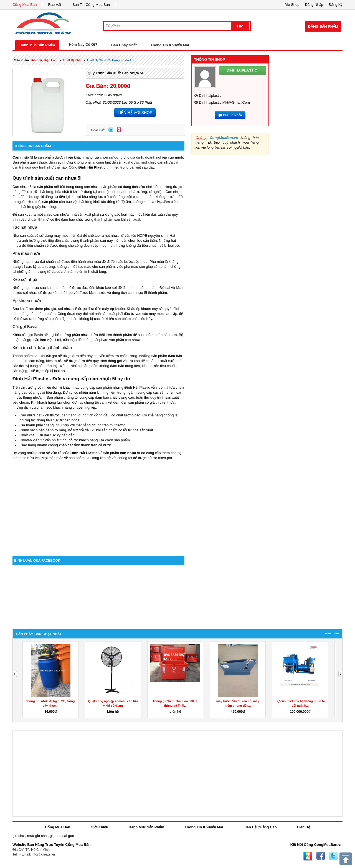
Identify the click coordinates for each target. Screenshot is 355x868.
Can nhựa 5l (23, 157)
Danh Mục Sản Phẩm (37, 45)
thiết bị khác (72, 60)
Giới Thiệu (99, 827)
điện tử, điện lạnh (45, 60)
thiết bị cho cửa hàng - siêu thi (110, 60)
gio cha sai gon (62, 836)
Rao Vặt (55, 5)
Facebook (321, 856)
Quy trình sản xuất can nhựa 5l (115, 73)
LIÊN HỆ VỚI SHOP (135, 113)
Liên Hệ (304, 827)
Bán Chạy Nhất (124, 45)
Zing (119, 129)
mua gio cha (37, 836)
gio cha (18, 836)
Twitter (111, 129)
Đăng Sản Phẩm (323, 26)
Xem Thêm (332, 633)
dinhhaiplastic (210, 96)
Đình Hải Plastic (84, 453)
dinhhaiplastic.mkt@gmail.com (224, 102)
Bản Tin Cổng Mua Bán (91, 5)
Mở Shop (292, 5)
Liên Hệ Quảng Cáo (260, 827)
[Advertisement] (98, 509)
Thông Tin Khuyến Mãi (170, 45)
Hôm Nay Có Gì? (83, 44)
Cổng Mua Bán (25, 5)
